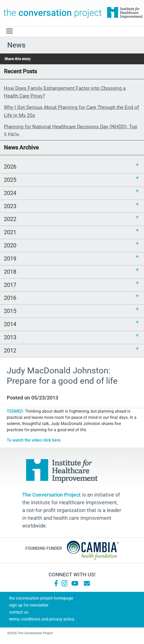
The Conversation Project (53, 13)
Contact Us (19, 612)
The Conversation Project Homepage (41, 598)
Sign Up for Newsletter (29, 605)
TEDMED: (16, 411)
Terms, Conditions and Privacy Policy (42, 619)
